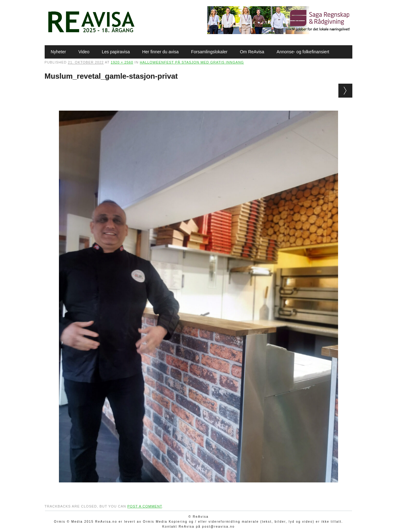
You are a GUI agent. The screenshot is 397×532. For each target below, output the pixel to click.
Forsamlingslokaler (209, 52)
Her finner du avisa (160, 52)
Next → (345, 91)
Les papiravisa (116, 52)
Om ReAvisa (252, 52)
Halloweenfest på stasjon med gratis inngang (192, 62)
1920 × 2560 (122, 62)
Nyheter (58, 52)
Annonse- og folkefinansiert (303, 52)
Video (84, 52)
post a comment (145, 506)
